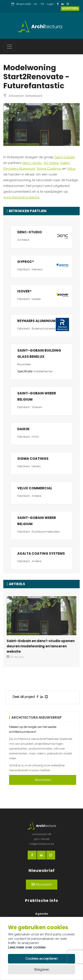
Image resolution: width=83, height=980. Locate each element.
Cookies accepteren (41, 959)
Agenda (42, 914)
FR (42, 4)
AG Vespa (51, 163)
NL (36, 4)
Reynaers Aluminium (19, 169)
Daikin (65, 163)
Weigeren (41, 970)
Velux (71, 169)
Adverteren (70, 8)
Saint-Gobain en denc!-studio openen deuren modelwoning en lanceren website (41, 646)
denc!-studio (32, 163)
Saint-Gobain (65, 157)
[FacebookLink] (59, 4)
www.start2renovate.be (21, 197)
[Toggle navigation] (10, 47)
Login (50, 4)
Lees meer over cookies (27, 947)
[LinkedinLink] (64, 4)
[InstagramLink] (69, 4)
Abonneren (43, 780)
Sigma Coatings (49, 169)
